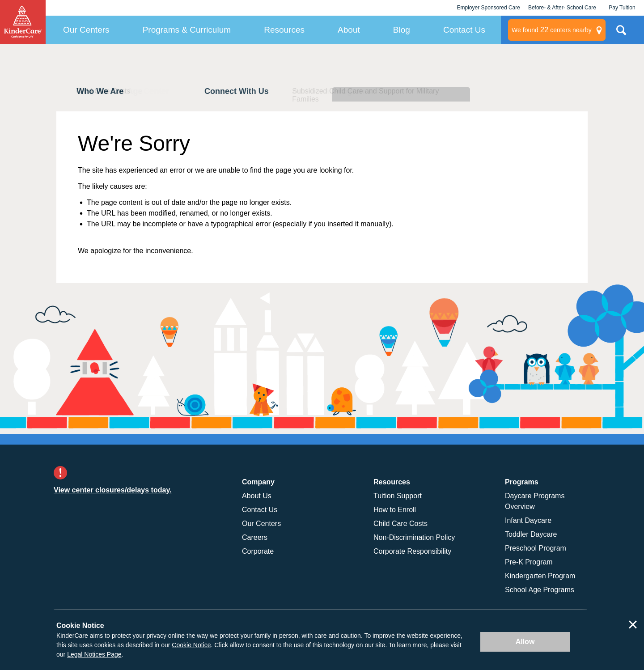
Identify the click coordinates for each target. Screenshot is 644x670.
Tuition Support (398, 496)
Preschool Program (536, 548)
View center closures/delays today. (113, 490)
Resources (284, 30)
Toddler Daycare (531, 534)
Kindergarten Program (540, 576)
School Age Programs (540, 590)
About (349, 30)
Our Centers (86, 30)
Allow (525, 642)
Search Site (621, 34)
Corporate (258, 551)
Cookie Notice (191, 645)
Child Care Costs (400, 524)
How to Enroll (395, 510)
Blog (402, 30)
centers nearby (552, 30)
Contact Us (464, 30)
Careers (255, 537)
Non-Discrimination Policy (414, 537)
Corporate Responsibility (412, 551)
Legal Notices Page (94, 654)
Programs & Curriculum (187, 30)
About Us (257, 496)
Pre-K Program (529, 562)
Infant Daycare (528, 520)
